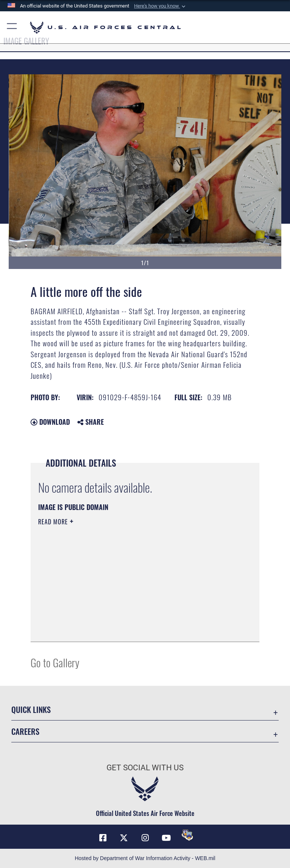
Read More (54, 522)
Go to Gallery (55, 662)
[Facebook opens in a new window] (103, 838)
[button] (160, 6)
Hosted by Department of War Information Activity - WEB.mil (145, 858)
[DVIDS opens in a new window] (187, 835)
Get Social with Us (145, 768)
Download (50, 422)
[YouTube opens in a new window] (166, 838)
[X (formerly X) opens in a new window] (124, 838)
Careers (25, 731)
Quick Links (31, 709)
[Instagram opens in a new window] (145, 838)
